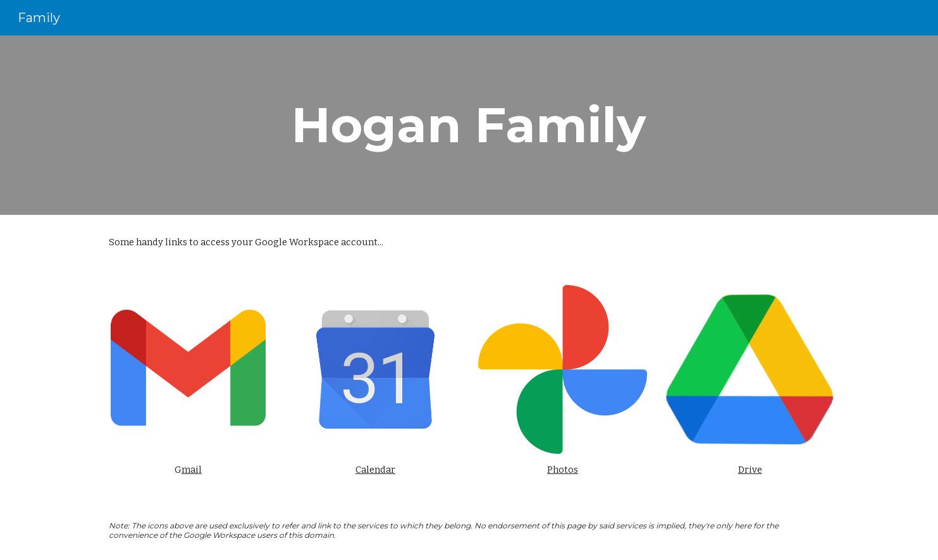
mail (192, 470)
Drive (750, 470)
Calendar (375, 470)
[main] (469, 125)
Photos (563, 470)
